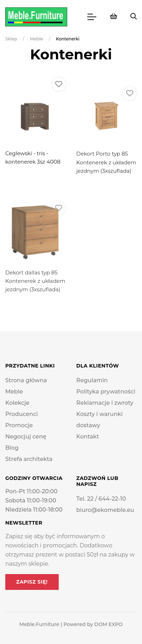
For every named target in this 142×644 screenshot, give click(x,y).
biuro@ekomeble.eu (105, 510)
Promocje (19, 425)
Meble (37, 39)
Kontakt (88, 437)
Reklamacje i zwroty (105, 403)
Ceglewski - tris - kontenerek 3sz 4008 (33, 165)
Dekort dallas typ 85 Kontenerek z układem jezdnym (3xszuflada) (35, 298)
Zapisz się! (32, 582)
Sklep (11, 39)
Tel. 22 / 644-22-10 (101, 499)
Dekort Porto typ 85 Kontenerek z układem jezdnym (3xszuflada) (106, 175)
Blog (12, 448)
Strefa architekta (29, 459)
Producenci (22, 414)
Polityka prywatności (106, 392)
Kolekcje (17, 403)
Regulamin (92, 380)
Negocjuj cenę (26, 437)
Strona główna (26, 380)
